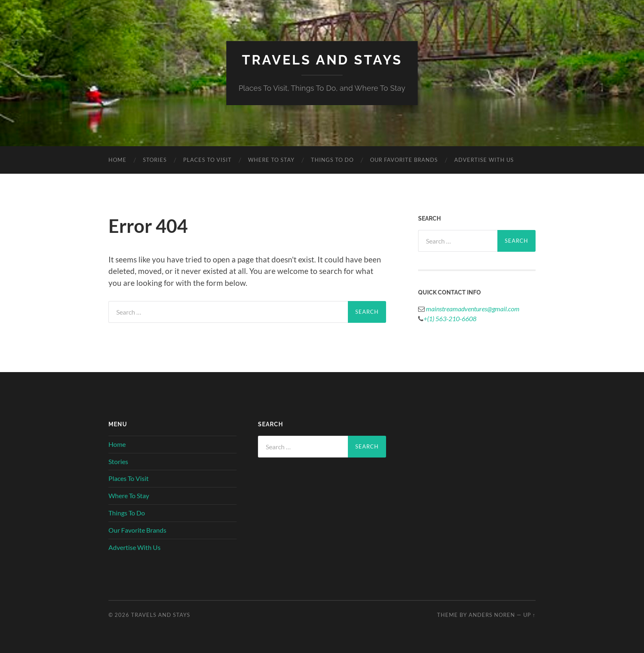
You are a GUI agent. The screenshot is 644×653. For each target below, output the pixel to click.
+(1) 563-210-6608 (450, 318)
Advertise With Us (484, 160)
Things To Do (332, 160)
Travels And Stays (322, 60)
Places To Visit (207, 160)
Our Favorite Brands (404, 160)
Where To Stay (271, 160)
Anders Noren (492, 615)
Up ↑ (529, 615)
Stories (155, 160)
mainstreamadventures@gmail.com (472, 309)
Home (117, 160)
